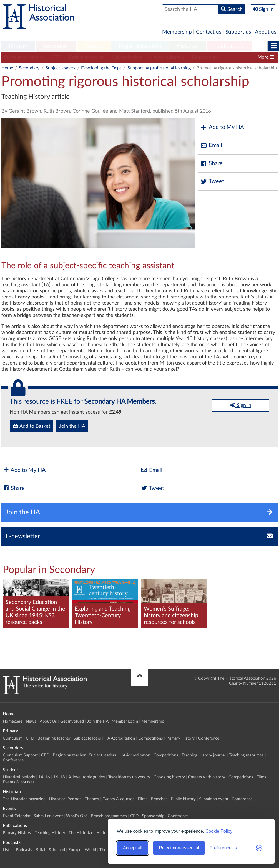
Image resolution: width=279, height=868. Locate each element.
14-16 (44, 777)
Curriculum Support (24, 57)
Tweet (212, 182)
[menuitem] (18, 46)
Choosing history (169, 777)
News (31, 721)
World (90, 850)
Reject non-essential (179, 848)
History (103, 833)
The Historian (81, 833)
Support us (238, 32)
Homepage (13, 721)
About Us (48, 721)
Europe (75, 850)
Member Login (125, 721)
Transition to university (129, 777)
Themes (92, 799)
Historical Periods (65, 799)
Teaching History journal (204, 755)
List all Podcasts (17, 850)
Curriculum (13, 738)
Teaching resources (246, 755)
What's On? (77, 816)
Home (7, 68)
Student (94, 46)
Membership (177, 32)
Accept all (133, 848)
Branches (159, 799)
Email (211, 145)
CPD (56, 57)
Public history (183, 799)
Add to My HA (222, 127)
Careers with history (207, 777)
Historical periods (19, 777)
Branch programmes (109, 816)
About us (266, 32)
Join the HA (72, 426)
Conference (209, 738)
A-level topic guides (87, 777)
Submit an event (214, 799)
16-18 (59, 777)
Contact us (209, 32)
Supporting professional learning (159, 68)
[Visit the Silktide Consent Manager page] (259, 848)
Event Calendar (17, 816)
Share (212, 164)
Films (261, 777)
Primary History (181, 738)
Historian (188, 46)
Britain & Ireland (50, 850)
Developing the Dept (101, 68)
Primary (18, 46)
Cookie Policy (219, 831)
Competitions (205, 57)
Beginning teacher (86, 57)
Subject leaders (127, 57)
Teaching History (50, 833)
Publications (229, 46)
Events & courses (19, 782)
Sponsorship (153, 816)
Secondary (56, 46)
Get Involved (72, 721)
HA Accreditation (167, 57)
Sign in (241, 405)
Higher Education (140, 46)
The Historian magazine (24, 799)
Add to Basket (32, 426)
